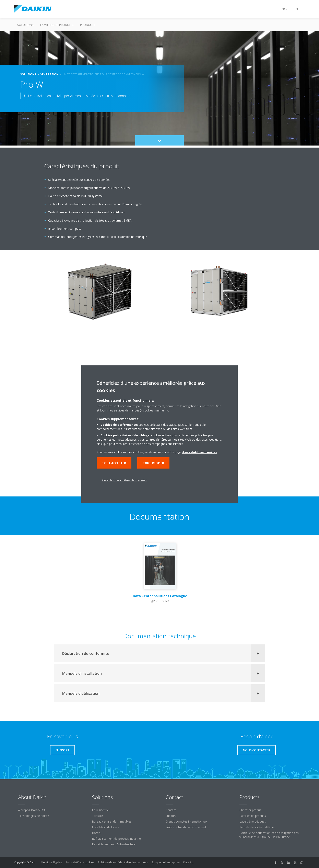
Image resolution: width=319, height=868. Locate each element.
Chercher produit (250, 810)
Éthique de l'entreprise (166, 862)
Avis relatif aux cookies (80, 862)
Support (171, 816)
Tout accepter (114, 463)
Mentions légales (51, 862)
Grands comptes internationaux (186, 821)
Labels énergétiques (253, 821)
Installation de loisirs (105, 827)
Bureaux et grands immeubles (112, 821)
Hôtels (96, 833)
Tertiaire (97, 816)
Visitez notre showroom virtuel (186, 827)
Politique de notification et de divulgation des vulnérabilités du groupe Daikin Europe (269, 835)
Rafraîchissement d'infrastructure (114, 844)
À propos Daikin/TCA (32, 810)
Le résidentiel (101, 810)
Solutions (25, 25)
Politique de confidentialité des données (123, 862)
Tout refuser (153, 463)
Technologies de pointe (34, 816)
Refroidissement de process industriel (117, 839)
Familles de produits (57, 25)
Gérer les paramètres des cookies (125, 480)
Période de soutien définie (257, 827)
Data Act (188, 862)
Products (88, 25)
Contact (171, 810)
